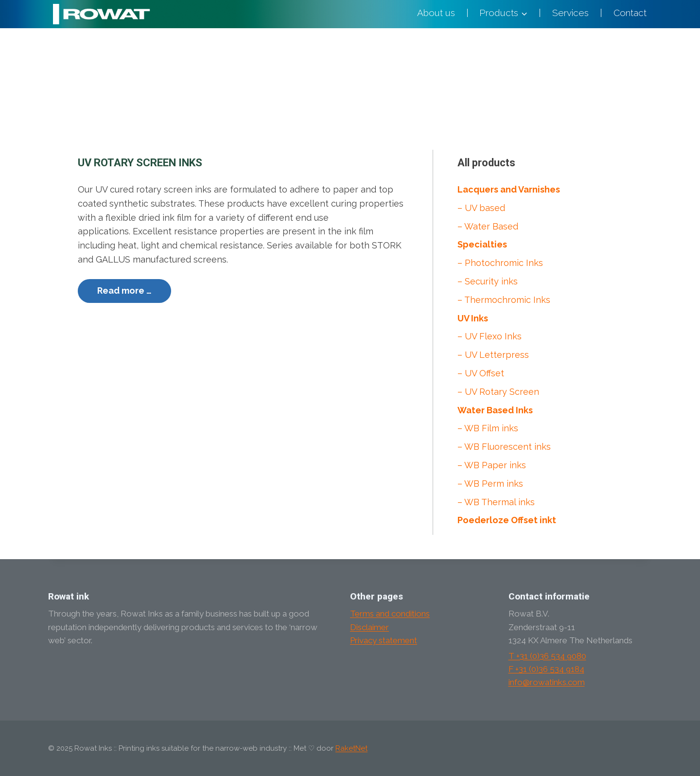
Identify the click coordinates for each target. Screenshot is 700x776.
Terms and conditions (390, 614)
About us (436, 13)
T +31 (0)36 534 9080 (547, 656)
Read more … (124, 291)
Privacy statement (384, 640)
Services (570, 13)
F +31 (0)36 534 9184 (546, 669)
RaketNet (351, 748)
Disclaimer (369, 627)
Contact (630, 13)
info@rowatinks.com (547, 682)
